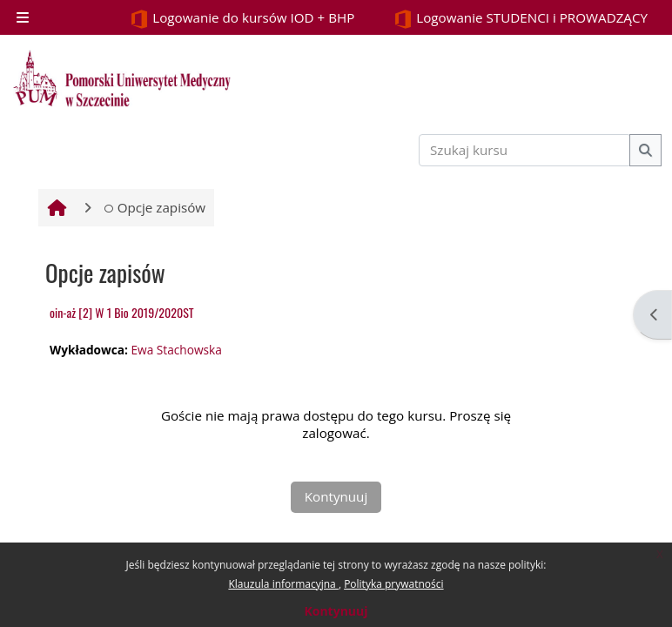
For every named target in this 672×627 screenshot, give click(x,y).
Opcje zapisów (155, 207)
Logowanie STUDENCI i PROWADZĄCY (521, 19)
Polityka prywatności (393, 584)
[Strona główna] (122, 78)
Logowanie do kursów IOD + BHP (242, 19)
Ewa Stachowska (176, 350)
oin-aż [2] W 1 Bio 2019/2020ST (122, 312)
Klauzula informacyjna (283, 584)
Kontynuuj (336, 611)
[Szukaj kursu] (525, 150)
